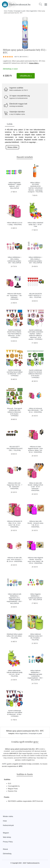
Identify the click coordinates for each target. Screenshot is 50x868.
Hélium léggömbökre (32, 11)
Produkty (10, 11)
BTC (10, 63)
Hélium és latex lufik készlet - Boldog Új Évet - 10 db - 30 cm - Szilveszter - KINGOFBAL (35, 487)
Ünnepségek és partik (19, 11)
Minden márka (8, 816)
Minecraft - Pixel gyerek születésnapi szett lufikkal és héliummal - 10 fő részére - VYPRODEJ (15, 412)
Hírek (5, 821)
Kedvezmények (8, 825)
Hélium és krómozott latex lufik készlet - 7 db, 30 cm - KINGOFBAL (36, 410)
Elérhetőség (7, 854)
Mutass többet (12, 147)
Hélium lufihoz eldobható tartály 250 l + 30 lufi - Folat (36, 224)
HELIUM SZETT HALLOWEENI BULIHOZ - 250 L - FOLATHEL (15, 448)
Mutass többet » (34, 63)
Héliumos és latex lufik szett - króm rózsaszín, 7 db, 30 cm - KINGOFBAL (15, 559)
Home (6, 11)
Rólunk (5, 849)
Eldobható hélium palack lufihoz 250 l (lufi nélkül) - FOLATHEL (15, 636)
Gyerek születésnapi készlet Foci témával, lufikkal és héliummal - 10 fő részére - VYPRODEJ (36, 374)
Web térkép (7, 837)
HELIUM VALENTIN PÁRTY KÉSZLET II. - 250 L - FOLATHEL (35, 295)
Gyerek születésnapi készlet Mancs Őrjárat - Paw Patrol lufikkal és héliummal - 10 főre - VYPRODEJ (15, 334)
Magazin (6, 833)
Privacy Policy (8, 842)
